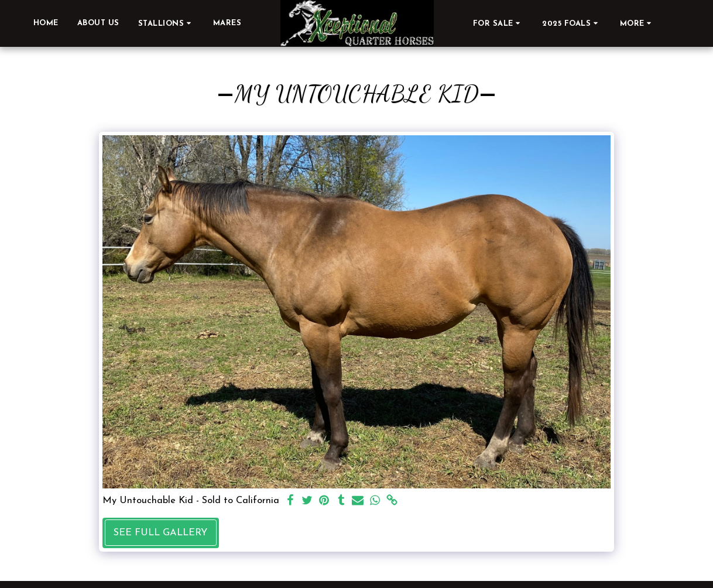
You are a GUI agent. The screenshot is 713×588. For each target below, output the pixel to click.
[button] (166, 23)
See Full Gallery (160, 533)
